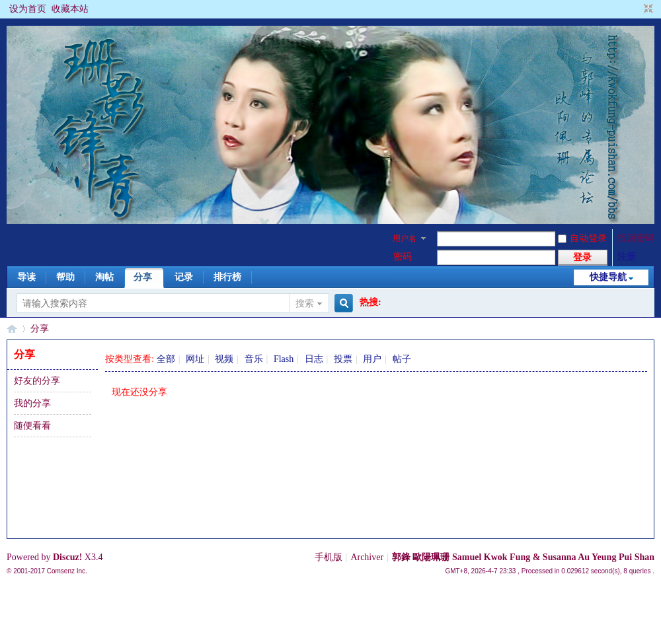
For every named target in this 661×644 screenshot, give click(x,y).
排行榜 (227, 277)
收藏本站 (70, 9)
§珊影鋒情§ (12, 329)
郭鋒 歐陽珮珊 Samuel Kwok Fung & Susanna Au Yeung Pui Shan (523, 557)
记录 (184, 277)
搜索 (305, 304)
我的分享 (32, 403)
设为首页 (28, 9)
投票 (343, 359)
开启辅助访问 (636, 9)
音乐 (254, 359)
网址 (195, 359)
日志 (314, 359)
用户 (372, 359)
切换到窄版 (647, 9)
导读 (26, 277)
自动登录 (582, 238)
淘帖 (104, 277)
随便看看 (32, 426)
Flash (284, 359)
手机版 (329, 557)
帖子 (402, 359)
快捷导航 (608, 277)
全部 (166, 359)
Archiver (367, 557)
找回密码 (636, 238)
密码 (403, 257)
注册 (627, 257)
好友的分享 (37, 381)
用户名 (405, 238)
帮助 (65, 277)
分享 (143, 277)
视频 (224, 359)
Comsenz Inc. (67, 571)
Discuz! (67, 557)
